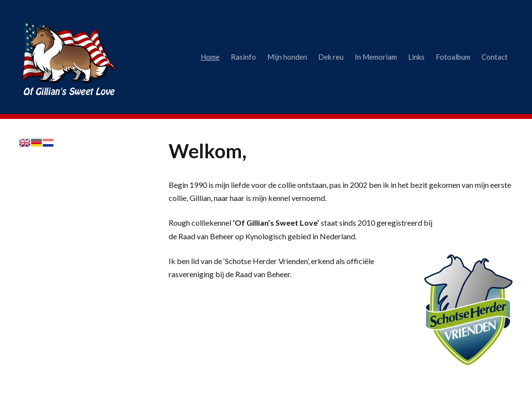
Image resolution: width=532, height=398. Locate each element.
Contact (495, 57)
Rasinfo (243, 57)
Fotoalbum (453, 57)
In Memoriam (376, 57)
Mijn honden (287, 57)
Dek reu (331, 57)
